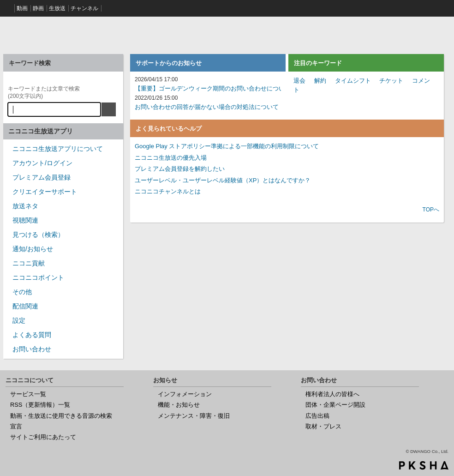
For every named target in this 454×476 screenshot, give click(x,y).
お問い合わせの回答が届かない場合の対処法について (207, 107)
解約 (320, 81)
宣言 (16, 426)
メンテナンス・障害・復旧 (194, 416)
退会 (299, 81)
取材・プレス (323, 426)
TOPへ (431, 210)
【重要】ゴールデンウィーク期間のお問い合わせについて (213, 88)
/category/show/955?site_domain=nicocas (8, 266)
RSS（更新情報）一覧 (40, 405)
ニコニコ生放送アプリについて (58, 149)
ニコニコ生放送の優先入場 (171, 158)
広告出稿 (317, 416)
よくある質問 (32, 335)
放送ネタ (25, 206)
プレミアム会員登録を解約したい (180, 169)
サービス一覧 (28, 394)
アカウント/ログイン (42, 163)
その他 (22, 292)
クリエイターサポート (45, 192)
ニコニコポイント (38, 277)
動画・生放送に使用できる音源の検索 (61, 416)
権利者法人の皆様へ (332, 394)
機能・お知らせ (179, 405)
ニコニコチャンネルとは (168, 191)
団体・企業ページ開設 (335, 405)
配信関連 (25, 306)
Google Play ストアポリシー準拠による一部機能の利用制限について (227, 146)
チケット (391, 81)
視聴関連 (25, 220)
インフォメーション (185, 394)
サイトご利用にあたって (43, 437)
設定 (19, 320)
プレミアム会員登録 (42, 177)
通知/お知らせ (33, 249)
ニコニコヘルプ (63, 34)
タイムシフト (353, 81)
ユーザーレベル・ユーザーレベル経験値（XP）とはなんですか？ (223, 180)
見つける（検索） (38, 235)
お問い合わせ (32, 349)
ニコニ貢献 (29, 263)
